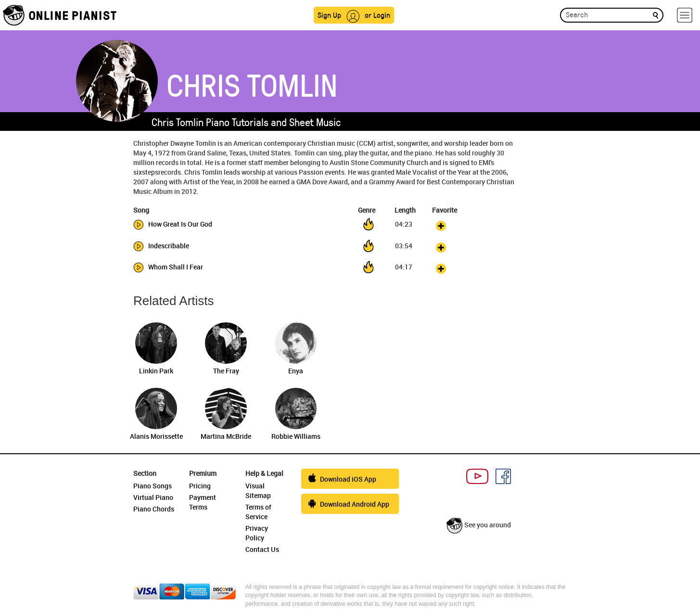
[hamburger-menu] (685, 15)
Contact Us (262, 549)
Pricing (200, 486)
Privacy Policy (257, 533)
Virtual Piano (153, 497)
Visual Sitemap (258, 491)
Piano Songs (153, 486)
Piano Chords (154, 509)
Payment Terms (203, 502)
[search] (655, 15)
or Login (377, 15)
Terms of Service (258, 512)
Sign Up (329, 15)
